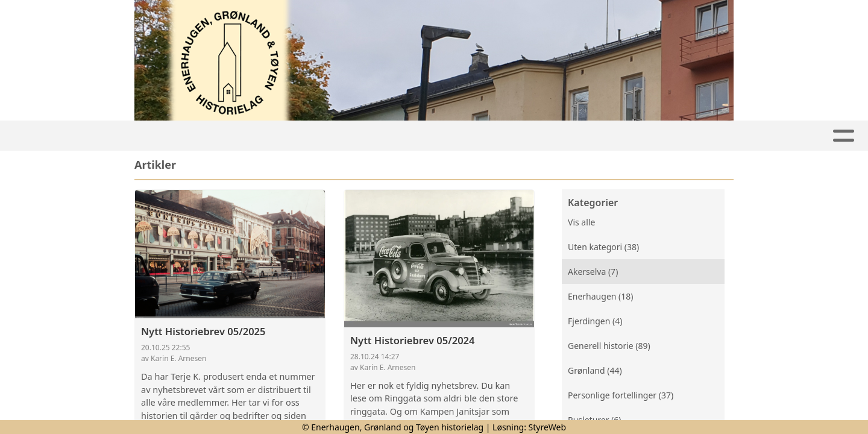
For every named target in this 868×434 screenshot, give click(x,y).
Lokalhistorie (340, 136)
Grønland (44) (595, 370)
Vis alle (581, 222)
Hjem (176, 136)
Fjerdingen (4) (595, 321)
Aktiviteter (242, 136)
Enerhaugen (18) (601, 296)
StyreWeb (548, 427)
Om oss (678, 136)
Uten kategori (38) (603, 247)
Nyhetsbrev (438, 136)
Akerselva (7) (593, 272)
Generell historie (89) (609, 346)
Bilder (516, 136)
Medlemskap (597, 136)
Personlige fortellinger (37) (621, 395)
